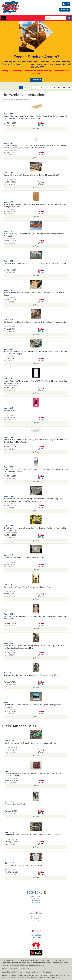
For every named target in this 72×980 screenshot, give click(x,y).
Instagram (36, 902)
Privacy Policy (36, 937)
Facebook (36, 900)
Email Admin (36, 80)
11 (64, 87)
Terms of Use (36, 935)
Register (65, 10)
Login (66, 4)
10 (59, 87)
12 (69, 87)
